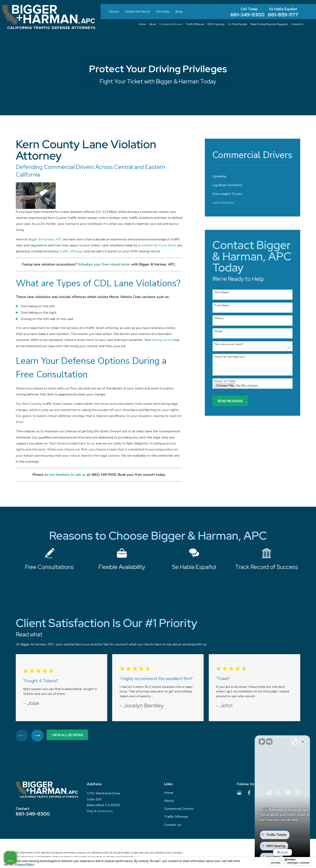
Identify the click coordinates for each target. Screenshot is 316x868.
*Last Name (222, 306)
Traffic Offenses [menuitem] (195, 24)
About (169, 801)
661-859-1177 (283, 15)
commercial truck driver (158, 245)
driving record (162, 340)
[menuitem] (252, 176)
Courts (114, 11)
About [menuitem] (153, 24)
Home (169, 793)
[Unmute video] (245, 741)
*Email (218, 331)
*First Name (222, 293)
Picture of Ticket (225, 381)
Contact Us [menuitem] (297, 24)
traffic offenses (71, 251)
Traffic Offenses (176, 817)
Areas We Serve (138, 11)
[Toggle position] (294, 741)
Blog (179, 11)
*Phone (219, 318)
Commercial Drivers (179, 809)
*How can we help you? (230, 357)
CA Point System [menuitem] (238, 24)
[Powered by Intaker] (282, 860)
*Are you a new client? (229, 344)
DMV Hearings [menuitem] (216, 24)
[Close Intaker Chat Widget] (303, 741)
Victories (163, 11)
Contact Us (173, 825)
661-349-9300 (247, 15)
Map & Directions (100, 811)
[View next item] (37, 736)
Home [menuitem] (142, 24)
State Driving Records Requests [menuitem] (269, 24)
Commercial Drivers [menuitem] (171, 24)
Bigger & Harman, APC (45, 239)
